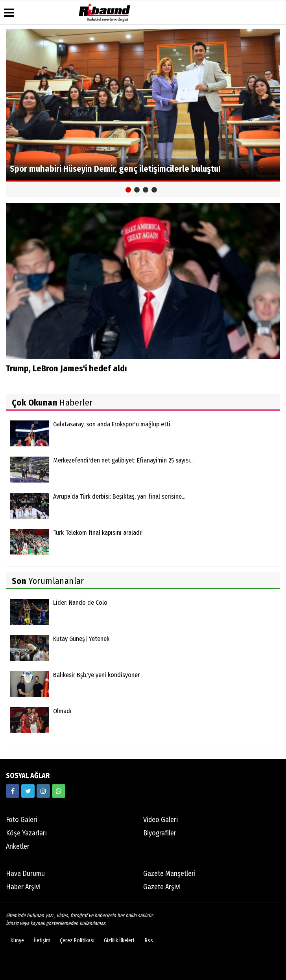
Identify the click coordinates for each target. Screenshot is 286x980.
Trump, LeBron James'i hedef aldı (66, 368)
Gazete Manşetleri (169, 874)
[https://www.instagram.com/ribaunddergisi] (43, 791)
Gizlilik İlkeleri (119, 941)
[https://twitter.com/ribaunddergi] (28, 791)
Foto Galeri (22, 820)
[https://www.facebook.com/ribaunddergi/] (13, 791)
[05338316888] (59, 791)
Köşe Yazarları (26, 833)
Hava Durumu (25, 874)
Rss (149, 941)
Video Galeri (161, 820)
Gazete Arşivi (162, 887)
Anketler (18, 846)
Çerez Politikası (77, 941)
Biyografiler (160, 833)
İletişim (42, 941)
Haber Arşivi (23, 887)
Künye (17, 941)
